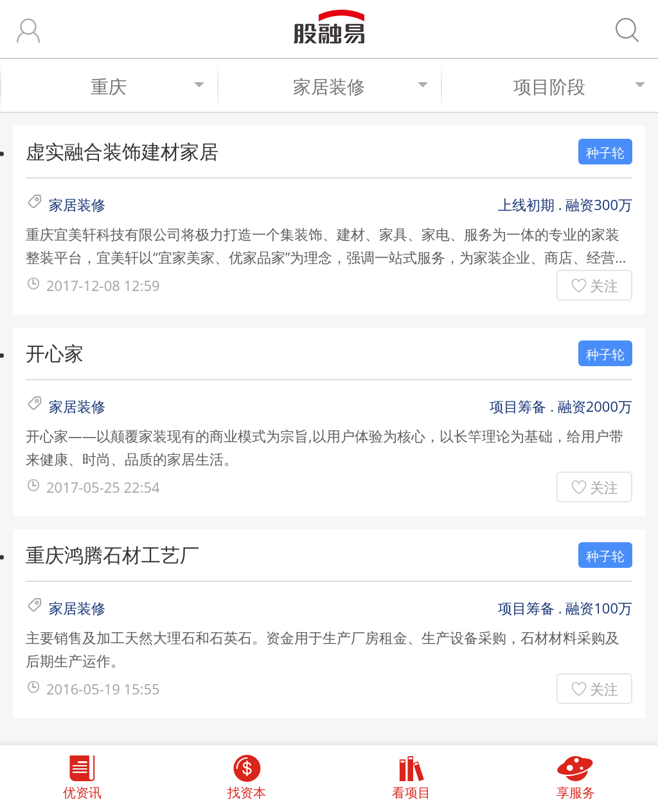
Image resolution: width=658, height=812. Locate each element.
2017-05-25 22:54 (103, 487)
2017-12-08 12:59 (103, 285)
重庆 (147, 86)
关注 (604, 285)
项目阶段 (579, 86)
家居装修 (360, 86)
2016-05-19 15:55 (103, 689)
